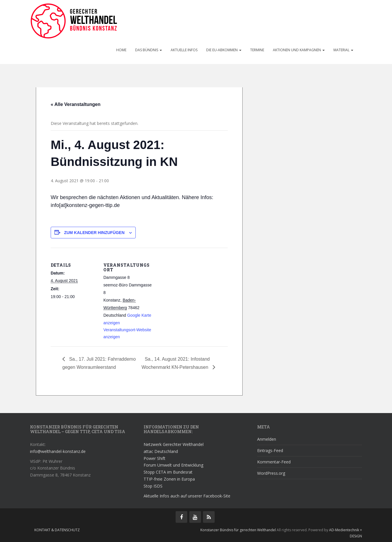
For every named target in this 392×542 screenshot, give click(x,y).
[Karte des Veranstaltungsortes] (190, 288)
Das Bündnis (149, 50)
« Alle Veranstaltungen (76, 104)
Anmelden (267, 439)
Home (121, 50)
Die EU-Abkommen (224, 50)
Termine (257, 50)
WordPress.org (271, 473)
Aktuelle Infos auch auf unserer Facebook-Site (187, 496)
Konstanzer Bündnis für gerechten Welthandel (239, 530)
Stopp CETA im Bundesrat (168, 472)
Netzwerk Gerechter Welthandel (174, 444)
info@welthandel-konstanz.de (58, 451)
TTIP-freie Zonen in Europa (169, 479)
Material (343, 50)
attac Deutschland (161, 451)
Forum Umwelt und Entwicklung (173, 465)
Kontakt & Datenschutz (57, 530)
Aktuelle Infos (184, 50)
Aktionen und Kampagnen (299, 50)
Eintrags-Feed (270, 450)
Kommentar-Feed (274, 462)
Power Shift (154, 458)
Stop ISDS (153, 486)
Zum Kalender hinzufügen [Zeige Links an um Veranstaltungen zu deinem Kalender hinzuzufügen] (94, 233)
